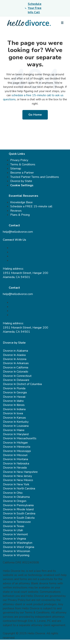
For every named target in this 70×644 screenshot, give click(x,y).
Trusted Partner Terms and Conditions (35, 177)
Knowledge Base (21, 202)
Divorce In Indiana (14, 409)
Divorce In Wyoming (16, 555)
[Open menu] (62, 23)
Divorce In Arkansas (16, 363)
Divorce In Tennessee (17, 522)
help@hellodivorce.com (18, 232)
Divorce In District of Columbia (22, 384)
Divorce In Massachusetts (20, 438)
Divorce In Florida (14, 388)
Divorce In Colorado (16, 372)
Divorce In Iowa (13, 413)
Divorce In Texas (14, 526)
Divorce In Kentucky (16, 422)
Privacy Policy (19, 160)
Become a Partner (22, 173)
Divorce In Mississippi (17, 451)
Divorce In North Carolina (19, 489)
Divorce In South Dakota (19, 518)
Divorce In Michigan (15, 443)
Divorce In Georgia (15, 392)
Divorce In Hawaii (14, 397)
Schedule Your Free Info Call (33, 8)
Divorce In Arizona (15, 359)
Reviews (16, 211)
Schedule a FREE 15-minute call (31, 206)
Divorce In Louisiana (16, 426)
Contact (14, 225)
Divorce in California (16, 367)
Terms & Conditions (23, 164)
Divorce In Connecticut (17, 376)
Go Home (35, 115)
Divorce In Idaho (13, 401)
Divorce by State (21, 181)
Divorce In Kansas (14, 418)
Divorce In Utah (13, 530)
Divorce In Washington (18, 543)
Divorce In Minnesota (17, 447)
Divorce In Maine (14, 430)
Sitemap (16, 169)
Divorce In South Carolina (19, 513)
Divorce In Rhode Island (18, 509)
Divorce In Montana (15, 459)
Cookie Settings (22, 185)
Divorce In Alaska (14, 355)
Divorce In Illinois (14, 405)
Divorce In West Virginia (19, 547)
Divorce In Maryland (16, 434)
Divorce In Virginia (14, 539)
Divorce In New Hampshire (20, 472)
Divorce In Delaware (16, 380)
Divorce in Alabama (15, 351)
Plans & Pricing (20, 215)
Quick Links (17, 154)
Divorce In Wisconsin (17, 551)
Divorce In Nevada (15, 468)
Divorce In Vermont (15, 534)
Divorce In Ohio (13, 493)
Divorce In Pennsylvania (18, 505)
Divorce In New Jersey (17, 476)
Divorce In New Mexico (18, 480)
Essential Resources (24, 196)
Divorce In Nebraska (16, 464)
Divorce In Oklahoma (16, 497)
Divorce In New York (16, 484)
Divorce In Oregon (15, 501)
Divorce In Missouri (15, 455)
